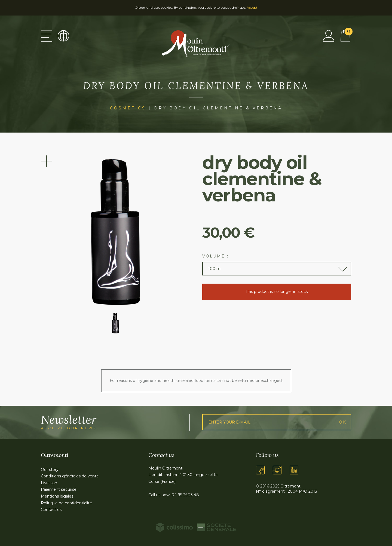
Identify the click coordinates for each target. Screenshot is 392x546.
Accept (252, 7)
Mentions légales (57, 496)
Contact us (51, 510)
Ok (343, 422)
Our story (50, 470)
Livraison (49, 483)
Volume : (215, 256)
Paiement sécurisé (59, 489)
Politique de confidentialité (66, 503)
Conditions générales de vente (70, 476)
